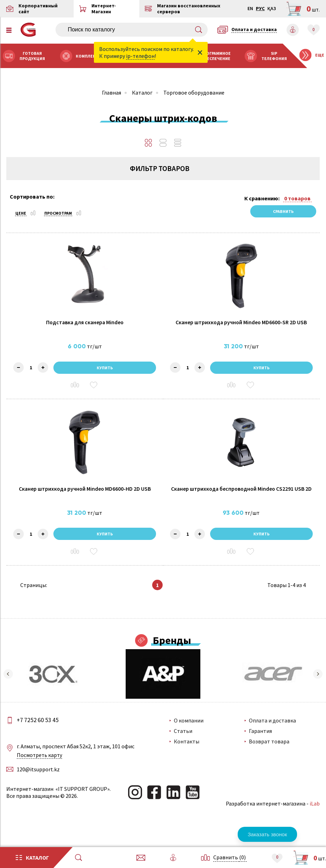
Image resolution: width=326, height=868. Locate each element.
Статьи (183, 741)
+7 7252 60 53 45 (39, 730)
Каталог (142, 92)
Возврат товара (269, 751)
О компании (189, 730)
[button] (9, 684)
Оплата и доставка (272, 730)
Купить (105, 373)
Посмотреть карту (41, 765)
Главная (112, 92)
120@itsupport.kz (39, 779)
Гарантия (260, 741)
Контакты (187, 751)
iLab (314, 813)
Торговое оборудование (194, 92)
